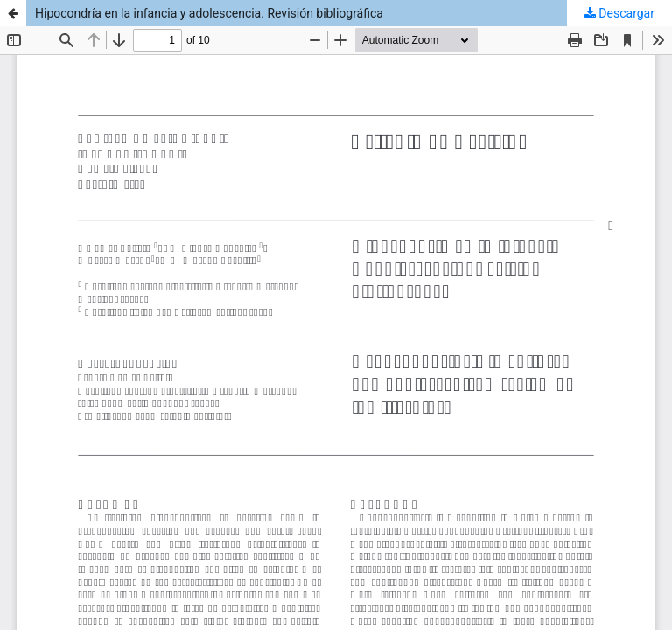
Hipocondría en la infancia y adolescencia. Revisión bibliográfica (209, 13)
